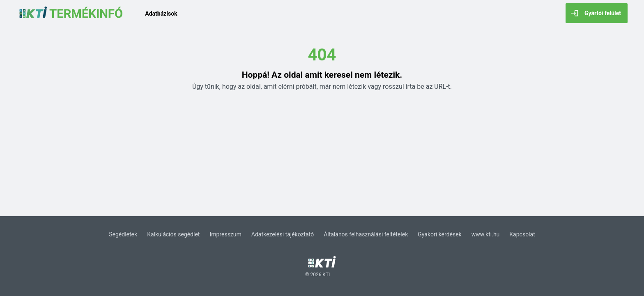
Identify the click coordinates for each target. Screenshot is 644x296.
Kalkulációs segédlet (173, 234)
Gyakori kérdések (439, 234)
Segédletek (123, 234)
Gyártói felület (596, 13)
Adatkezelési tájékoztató (283, 234)
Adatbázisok (161, 14)
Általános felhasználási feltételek (366, 234)
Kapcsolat (522, 234)
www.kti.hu (486, 234)
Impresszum (225, 234)
